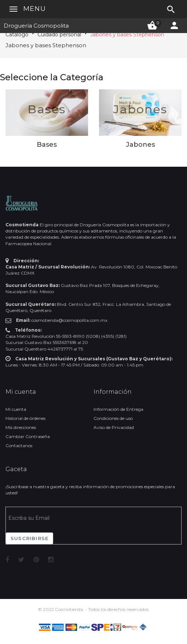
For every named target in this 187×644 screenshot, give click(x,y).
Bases (47, 109)
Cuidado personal (59, 35)
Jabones (140, 109)
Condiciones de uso (113, 418)
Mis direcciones (21, 427)
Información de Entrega (118, 409)
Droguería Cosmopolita (36, 26)
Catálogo (17, 35)
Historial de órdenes (25, 418)
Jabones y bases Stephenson (127, 35)
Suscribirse (29, 538)
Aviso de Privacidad (114, 427)
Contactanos (19, 445)
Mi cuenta (16, 409)
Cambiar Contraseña (28, 436)
